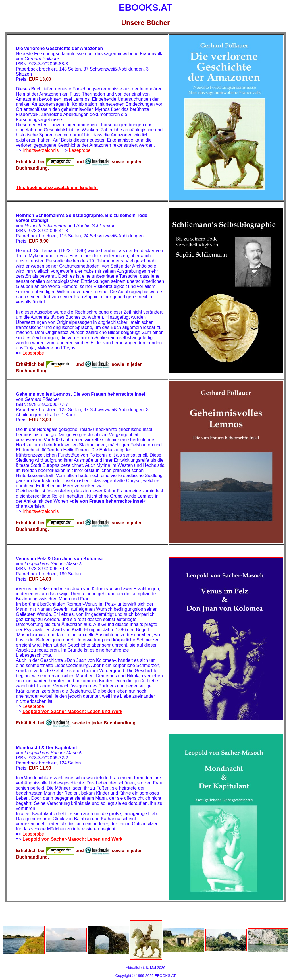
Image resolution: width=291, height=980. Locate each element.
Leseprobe (80, 150)
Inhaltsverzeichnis (40, 150)
